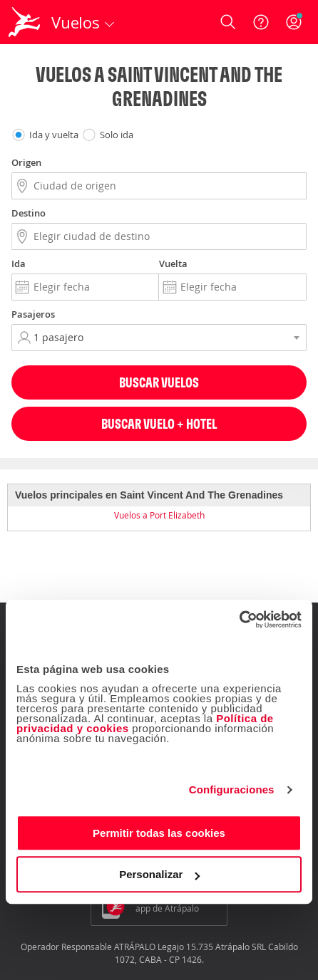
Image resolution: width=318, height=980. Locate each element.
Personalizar (159, 874)
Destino (29, 213)
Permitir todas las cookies (159, 833)
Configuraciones (232, 789)
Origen (26, 162)
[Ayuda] (261, 22)
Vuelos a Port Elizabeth (159, 515)
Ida (19, 264)
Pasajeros (33, 314)
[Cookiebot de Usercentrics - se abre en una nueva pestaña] (239, 620)
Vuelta (173, 264)
